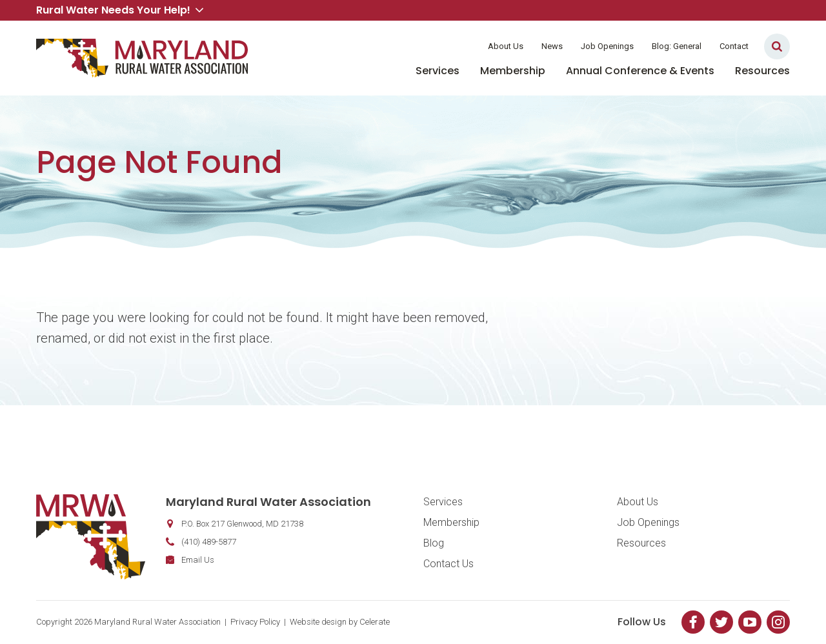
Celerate (375, 622)
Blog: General (677, 46)
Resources (762, 71)
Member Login (438, 46)
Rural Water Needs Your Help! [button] (120, 10)
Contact (734, 46)
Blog (434, 543)
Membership (513, 71)
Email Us (198, 560)
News (552, 46)
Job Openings (607, 46)
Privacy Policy (255, 622)
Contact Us (448, 564)
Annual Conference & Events (640, 71)
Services (438, 71)
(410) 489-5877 (209, 542)
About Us (506, 46)
